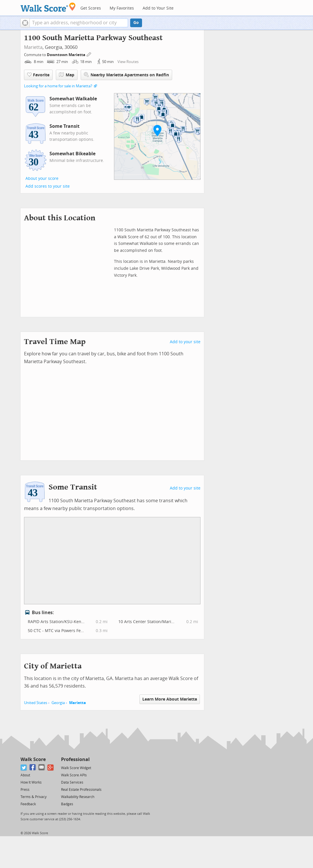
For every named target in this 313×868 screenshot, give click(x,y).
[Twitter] (24, 768)
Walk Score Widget (76, 768)
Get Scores (91, 8)
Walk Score (33, 759)
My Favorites (122, 8)
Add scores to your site (48, 186)
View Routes (128, 62)
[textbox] (79, 23)
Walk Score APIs (74, 775)
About (25, 775)
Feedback (28, 804)
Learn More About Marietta (170, 699)
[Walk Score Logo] (48, 7)
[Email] (42, 768)
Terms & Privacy (34, 797)
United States (36, 703)
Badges (67, 804)
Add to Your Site (158, 8)
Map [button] (67, 75)
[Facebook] (33, 768)
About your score (42, 179)
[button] (25, 23)
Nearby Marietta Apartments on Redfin (126, 75)
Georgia (58, 703)
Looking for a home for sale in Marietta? (58, 86)
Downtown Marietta (67, 55)
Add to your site (185, 342)
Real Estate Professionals (81, 790)
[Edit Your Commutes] (89, 54)
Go (136, 23)
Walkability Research (78, 797)
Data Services (72, 782)
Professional (75, 759)
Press (25, 790)
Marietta (33, 47)
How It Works (31, 782)
